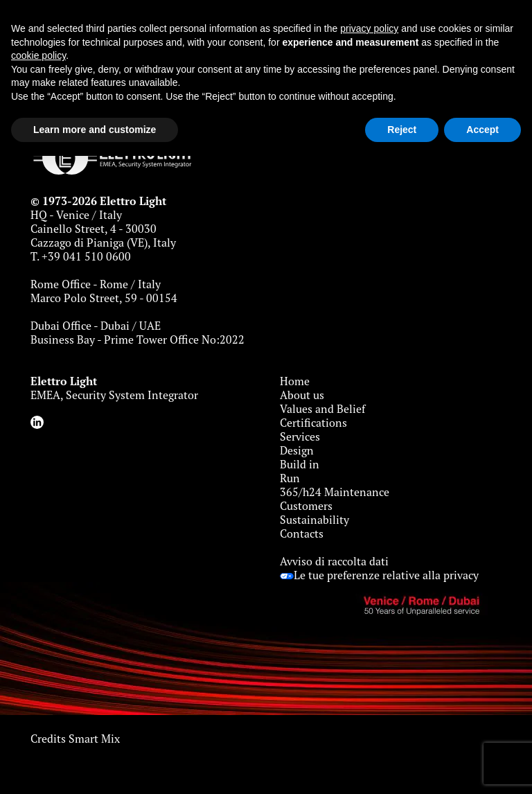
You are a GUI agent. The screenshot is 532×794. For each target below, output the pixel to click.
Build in (300, 464)
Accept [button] (482, 130)
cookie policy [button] (38, 55)
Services (300, 436)
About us (302, 395)
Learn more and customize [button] (95, 130)
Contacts (302, 533)
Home (295, 381)
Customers (306, 506)
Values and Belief (322, 409)
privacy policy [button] (369, 28)
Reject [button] (402, 130)
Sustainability (314, 520)
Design (297, 450)
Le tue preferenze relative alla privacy (379, 575)
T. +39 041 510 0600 (81, 256)
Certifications (313, 423)
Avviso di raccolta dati (334, 561)
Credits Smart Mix (75, 739)
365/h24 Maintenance (335, 492)
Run (290, 478)
